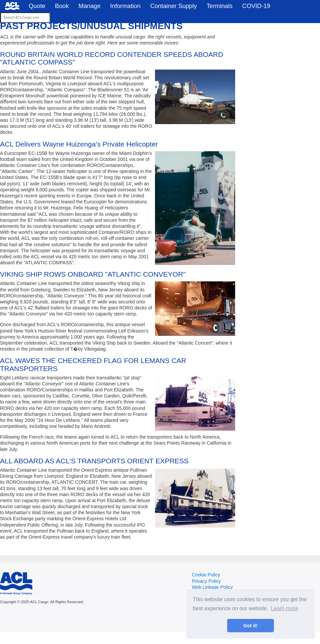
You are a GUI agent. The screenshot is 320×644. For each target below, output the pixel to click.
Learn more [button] (285, 608)
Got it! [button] (251, 626)
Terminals (219, 6)
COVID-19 (256, 6)
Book (62, 6)
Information (125, 6)
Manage (90, 6)
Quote (37, 6)
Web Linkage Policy (212, 587)
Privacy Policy (206, 581)
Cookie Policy (206, 575)
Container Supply (174, 6)
